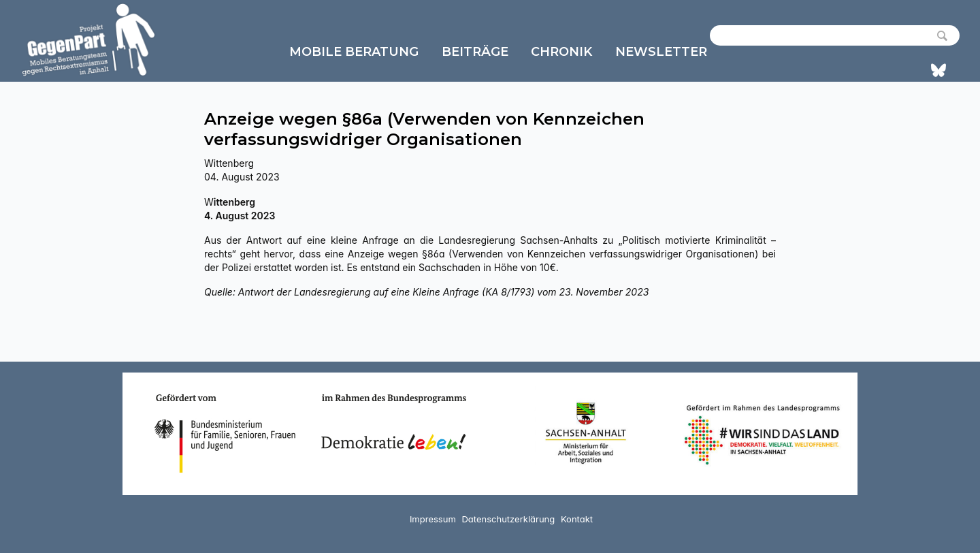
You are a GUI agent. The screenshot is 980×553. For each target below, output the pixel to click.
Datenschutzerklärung (508, 519)
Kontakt (577, 519)
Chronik (561, 52)
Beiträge (475, 52)
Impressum (433, 519)
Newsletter (661, 52)
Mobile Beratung (354, 52)
